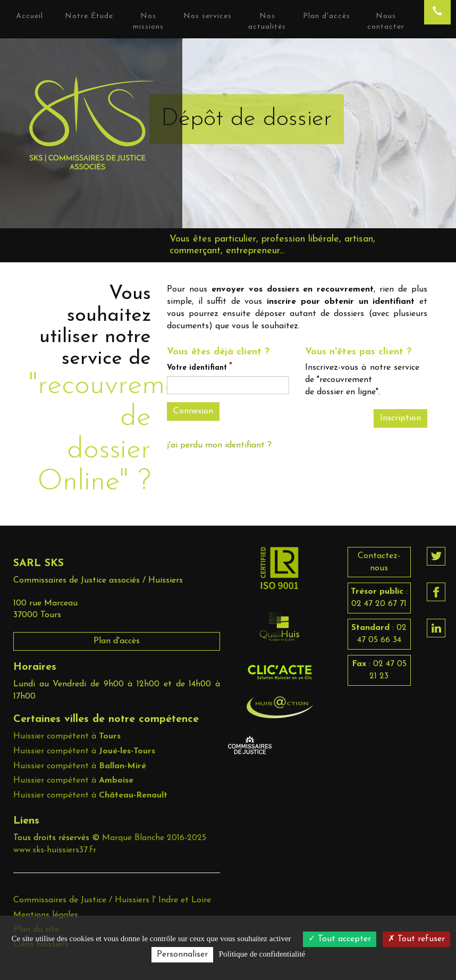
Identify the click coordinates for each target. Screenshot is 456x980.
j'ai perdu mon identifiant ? (219, 445)
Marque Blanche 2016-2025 (154, 838)
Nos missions (148, 22)
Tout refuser (416, 939)
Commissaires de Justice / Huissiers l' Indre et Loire (112, 900)
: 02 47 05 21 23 (379, 670)
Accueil (29, 16)
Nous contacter (386, 22)
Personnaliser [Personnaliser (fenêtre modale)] (182, 954)
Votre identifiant (197, 368)
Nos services (208, 16)
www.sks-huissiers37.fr (55, 850)
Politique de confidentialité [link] (262, 954)
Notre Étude (89, 16)
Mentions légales (46, 915)
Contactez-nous (379, 562)
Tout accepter (340, 939)
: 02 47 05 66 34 (379, 634)
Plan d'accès (117, 641)
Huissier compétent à (67, 736)
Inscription (400, 418)
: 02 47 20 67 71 (379, 598)
